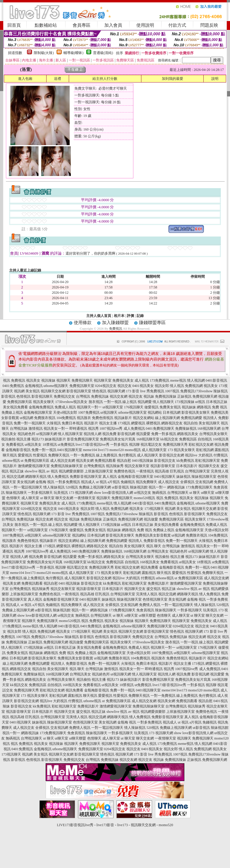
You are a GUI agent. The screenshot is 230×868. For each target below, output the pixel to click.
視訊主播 (23, 439)
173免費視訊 (159, 380)
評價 (130, 316)
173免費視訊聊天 (199, 487)
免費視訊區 (188, 439)
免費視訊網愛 (191, 418)
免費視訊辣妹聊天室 (67, 466)
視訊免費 (109, 434)
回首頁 (14, 25)
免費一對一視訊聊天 (30, 423)
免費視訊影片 (158, 583)
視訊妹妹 (189, 407)
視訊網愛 (145, 402)
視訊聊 (134, 445)
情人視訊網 (196, 380)
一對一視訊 (113, 402)
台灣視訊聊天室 (197, 471)
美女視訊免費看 (15, 407)
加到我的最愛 (172, 79)
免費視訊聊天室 (82, 386)
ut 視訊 (101, 482)
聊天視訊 (10, 455)
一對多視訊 (119, 445)
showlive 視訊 (35, 471)
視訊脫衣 (84, 418)
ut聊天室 (208, 493)
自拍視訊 (205, 439)
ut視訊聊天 (109, 412)
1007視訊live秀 (111, 429)
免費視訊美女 (123, 380)
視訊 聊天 (154, 546)
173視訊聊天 (154, 509)
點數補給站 (46, 25)
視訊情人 (210, 418)
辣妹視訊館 (139, 487)
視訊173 (38, 439)
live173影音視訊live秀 (92, 445)
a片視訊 (114, 482)
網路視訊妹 (176, 487)
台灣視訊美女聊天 (213, 434)
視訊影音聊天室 (163, 466)
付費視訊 (221, 455)
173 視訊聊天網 (81, 493)
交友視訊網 (204, 482)
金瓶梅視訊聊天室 (38, 412)
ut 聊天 (195, 493)
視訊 (7, 380)
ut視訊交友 (142, 493)
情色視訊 (99, 391)
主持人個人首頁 (99, 316)
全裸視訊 (187, 482)
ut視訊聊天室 (113, 407)
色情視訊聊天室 (155, 599)
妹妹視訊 (183, 477)
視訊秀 (93, 429)
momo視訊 (133, 450)
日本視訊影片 (187, 466)
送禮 (57, 79)
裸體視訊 (153, 423)
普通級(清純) (103, 53)
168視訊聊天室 (148, 439)
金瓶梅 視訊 (45, 482)
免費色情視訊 (103, 418)
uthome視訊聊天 (56, 386)
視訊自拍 (191, 423)
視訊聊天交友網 (53, 391)
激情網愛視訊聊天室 (34, 466)
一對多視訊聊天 (40, 493)
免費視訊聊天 (82, 380)
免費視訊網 (194, 386)
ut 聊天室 (48, 498)
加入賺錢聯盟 (115, 323)
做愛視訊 (151, 407)
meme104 (90, 450)
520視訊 (72, 487)
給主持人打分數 (105, 79)
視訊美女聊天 (44, 402)
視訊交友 (124, 386)
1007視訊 (172, 391)
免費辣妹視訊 (186, 429)
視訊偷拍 (8, 439)
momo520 (117, 450)
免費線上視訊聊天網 (95, 487)
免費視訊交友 (64, 396)
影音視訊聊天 (42, 396)
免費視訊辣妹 (166, 396)
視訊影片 (91, 423)
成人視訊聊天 (148, 455)
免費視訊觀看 (105, 461)
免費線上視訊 (12, 412)
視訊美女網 (85, 461)
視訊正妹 (17, 471)
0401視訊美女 (143, 386)
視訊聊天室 (103, 380)
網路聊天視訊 (36, 477)
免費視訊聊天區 (20, 402)
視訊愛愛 (143, 434)
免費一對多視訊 (164, 434)
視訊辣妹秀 (115, 466)
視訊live (191, 455)
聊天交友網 (64, 498)
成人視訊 (142, 380)
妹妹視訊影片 (55, 439)
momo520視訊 (144, 498)
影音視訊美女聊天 (196, 412)
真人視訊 (110, 477)
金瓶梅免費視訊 (41, 407)
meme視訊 (178, 380)
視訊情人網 (92, 434)
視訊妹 (149, 396)
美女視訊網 (26, 482)
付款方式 (177, 25)
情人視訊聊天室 (70, 434)
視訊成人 (88, 482)
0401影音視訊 (216, 380)
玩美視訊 (61, 493)
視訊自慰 (124, 461)
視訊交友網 (119, 396)
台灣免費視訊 (94, 466)
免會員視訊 (145, 610)
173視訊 (124, 423)
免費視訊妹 (100, 396)
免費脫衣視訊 (45, 418)
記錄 (140, 316)
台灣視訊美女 (158, 551)
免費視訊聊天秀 (175, 445)
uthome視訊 (11, 461)
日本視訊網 (172, 412)
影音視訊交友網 (172, 455)
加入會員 (113, 25)
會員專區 (82, 25)
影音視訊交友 (165, 461)
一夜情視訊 (145, 471)
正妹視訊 (184, 396)
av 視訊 (52, 471)
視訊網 (19, 391)
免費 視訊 (219, 407)
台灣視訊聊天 (178, 493)
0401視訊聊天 (165, 477)
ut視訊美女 (33, 445)
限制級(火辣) (44, 53)
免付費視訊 (127, 455)
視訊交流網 (15, 477)
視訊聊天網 (116, 391)
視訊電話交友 (151, 445)
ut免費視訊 (66, 445)
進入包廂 (25, 79)
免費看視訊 (15, 445)
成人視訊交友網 (63, 461)
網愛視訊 (138, 423)
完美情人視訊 (147, 594)
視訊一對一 (157, 487)
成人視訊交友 (169, 482)
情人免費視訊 (58, 477)
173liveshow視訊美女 (71, 402)
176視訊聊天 (134, 407)
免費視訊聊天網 (205, 396)
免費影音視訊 (154, 541)
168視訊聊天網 (209, 429)
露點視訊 (222, 450)
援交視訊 (154, 589)
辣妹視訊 (221, 391)
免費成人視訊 (65, 407)
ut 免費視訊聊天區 (35, 461)
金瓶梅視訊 (34, 386)
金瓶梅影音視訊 (18, 450)
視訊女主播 (108, 423)
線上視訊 (130, 402)
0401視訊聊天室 (70, 450)
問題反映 (209, 25)
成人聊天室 (30, 498)
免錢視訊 (128, 482)
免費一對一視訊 (44, 450)
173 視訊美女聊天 (181, 450)
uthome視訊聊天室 (132, 412)
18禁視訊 (50, 445)
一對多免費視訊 (68, 482)
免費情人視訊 (150, 605)
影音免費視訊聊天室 (83, 439)
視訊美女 (33, 380)
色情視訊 (23, 396)
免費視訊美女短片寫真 (118, 439)
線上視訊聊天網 (167, 418)
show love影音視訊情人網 (113, 493)
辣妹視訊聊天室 (204, 477)
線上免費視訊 (107, 455)
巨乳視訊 (177, 471)
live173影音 (105, 825)
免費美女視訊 (170, 407)
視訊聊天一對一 (89, 407)
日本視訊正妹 (217, 402)
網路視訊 (204, 407)
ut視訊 (200, 402)
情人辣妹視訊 (54, 487)
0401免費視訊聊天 (160, 429)
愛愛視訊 (25, 455)
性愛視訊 (40, 455)
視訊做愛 (151, 519)
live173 (103, 450)
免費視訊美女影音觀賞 (153, 535)
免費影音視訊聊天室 (86, 477)
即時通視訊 (78, 429)
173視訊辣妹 (185, 402)
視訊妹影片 (123, 418)
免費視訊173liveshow (196, 391)
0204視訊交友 (106, 386)
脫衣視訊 (96, 402)
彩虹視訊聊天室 (207, 461)
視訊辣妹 (48, 380)
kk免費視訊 (185, 461)
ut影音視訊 (120, 487)
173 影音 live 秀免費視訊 (145, 391)
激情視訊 (36, 429)
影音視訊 (8, 396)
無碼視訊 (159, 493)
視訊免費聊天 (146, 482)
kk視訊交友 (169, 439)
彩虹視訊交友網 (201, 445)
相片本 (119, 316)
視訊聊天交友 (209, 466)
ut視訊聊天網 (46, 434)
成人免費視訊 (134, 429)
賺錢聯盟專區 (152, 323)
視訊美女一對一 (56, 429)
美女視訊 (33, 391)
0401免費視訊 (13, 386)
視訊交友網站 (143, 418)
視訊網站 (155, 412)
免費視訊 (116, 329)
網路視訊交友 (172, 423)
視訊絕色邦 (26, 434)
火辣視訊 (54, 423)
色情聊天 (13, 498)
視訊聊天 (63, 380)
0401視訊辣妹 (143, 461)
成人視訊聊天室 (154, 450)
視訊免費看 (149, 567)
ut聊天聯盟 (147, 615)
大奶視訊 (205, 455)
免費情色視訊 (124, 471)
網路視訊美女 (188, 434)
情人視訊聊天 (163, 402)
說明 (215, 79)
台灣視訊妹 (19, 429)
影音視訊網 (126, 434)
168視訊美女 (150, 562)
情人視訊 (177, 386)
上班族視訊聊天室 (99, 471)
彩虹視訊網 (205, 450)
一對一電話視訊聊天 (26, 487)
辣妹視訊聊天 (16, 493)
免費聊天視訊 (59, 455)
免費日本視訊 (72, 423)
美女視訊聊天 (209, 423)
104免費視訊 (66, 418)
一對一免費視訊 (83, 455)
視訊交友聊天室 (137, 466)
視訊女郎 (162, 386)
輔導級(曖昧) (74, 53)
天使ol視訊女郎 (65, 412)
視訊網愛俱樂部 (71, 471)
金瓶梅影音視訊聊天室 (135, 477)
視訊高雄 (162, 471)
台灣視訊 (83, 396)
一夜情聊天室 (85, 498)
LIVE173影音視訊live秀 (75, 825)
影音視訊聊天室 (79, 391)
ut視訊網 (27, 418)
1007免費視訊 (89, 412)
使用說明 (145, 25)
